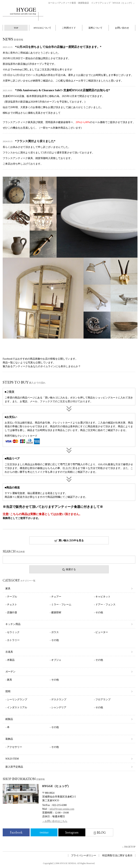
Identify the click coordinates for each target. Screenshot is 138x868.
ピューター (102, 632)
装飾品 (9, 739)
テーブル (12, 597)
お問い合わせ (122, 28)
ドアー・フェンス (105, 605)
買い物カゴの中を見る (69, 541)
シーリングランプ (17, 700)
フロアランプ (103, 700)
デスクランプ (59, 700)
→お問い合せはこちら (55, 821)
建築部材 (56, 612)
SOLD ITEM (12, 759)
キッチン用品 (13, 624)
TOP (16, 28)
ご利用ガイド (69, 28)
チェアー (56, 597)
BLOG (100, 832)
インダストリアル (17, 707)
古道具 (9, 652)
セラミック (13, 632)
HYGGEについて (42, 28)
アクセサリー (15, 747)
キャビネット (103, 597)
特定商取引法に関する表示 (117, 855)
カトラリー (13, 640)
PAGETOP (130, 847)
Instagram (72, 832)
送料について (95, 28)
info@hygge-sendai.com (62, 809)
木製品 (11, 660)
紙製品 (9, 719)
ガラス (55, 632)
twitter (44, 832)
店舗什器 (12, 612)
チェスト (12, 605)
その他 (99, 612)
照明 (8, 691)
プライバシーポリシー (84, 855)
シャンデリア (59, 707)
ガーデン (10, 672)
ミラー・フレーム (61, 605)
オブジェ (56, 660)
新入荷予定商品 (14, 767)
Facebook (16, 832)
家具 (8, 589)
